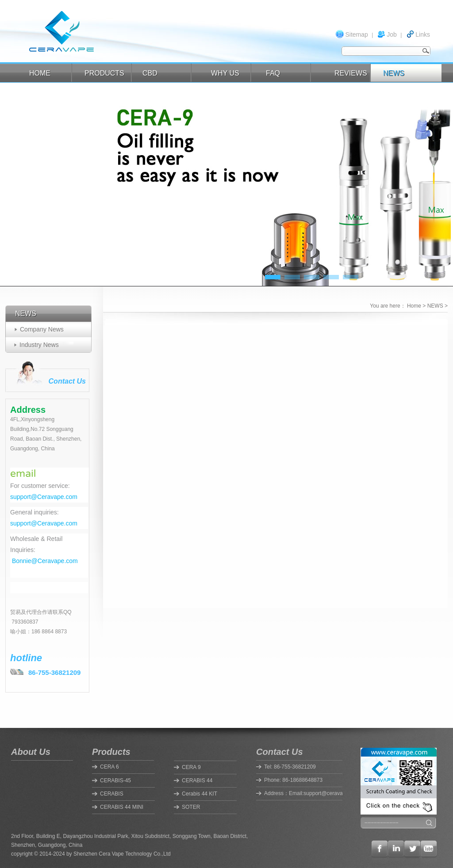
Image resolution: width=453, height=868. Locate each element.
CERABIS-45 (115, 780)
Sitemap (356, 34)
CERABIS (112, 794)
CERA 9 (191, 767)
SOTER (191, 807)
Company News (42, 329)
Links (423, 34)
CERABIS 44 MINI (122, 807)
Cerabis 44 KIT (200, 794)
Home (414, 306)
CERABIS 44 (197, 780)
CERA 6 (109, 767)
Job (392, 34)
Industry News (39, 345)
